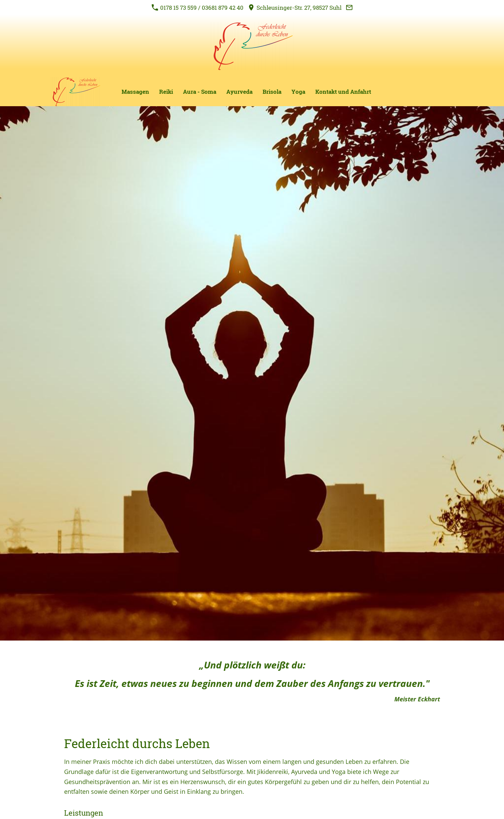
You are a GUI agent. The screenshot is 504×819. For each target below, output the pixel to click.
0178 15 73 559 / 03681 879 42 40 (197, 8)
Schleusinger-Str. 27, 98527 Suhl (295, 8)
